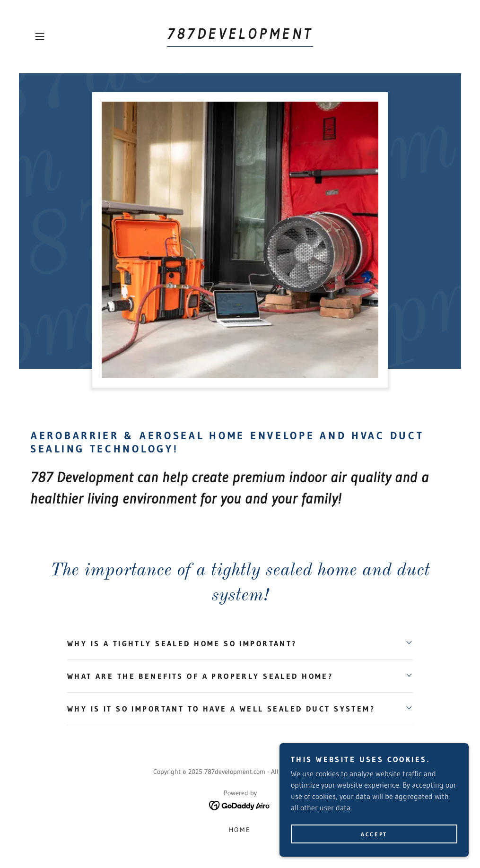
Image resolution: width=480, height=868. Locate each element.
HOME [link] (240, 830)
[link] (240, 36)
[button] (62, 36)
